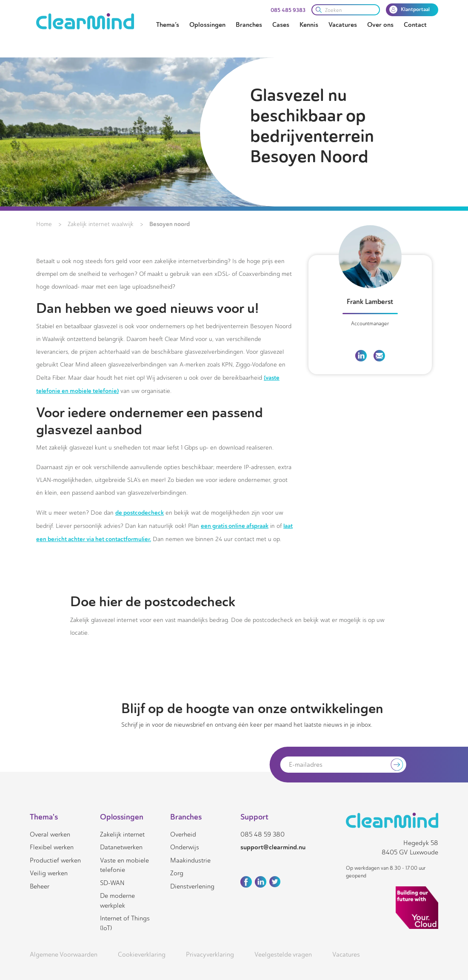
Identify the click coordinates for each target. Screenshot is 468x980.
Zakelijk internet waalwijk (101, 224)
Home (44, 224)
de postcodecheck (140, 513)
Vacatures (343, 25)
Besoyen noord (170, 224)
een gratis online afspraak (235, 526)
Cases (281, 25)
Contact (415, 25)
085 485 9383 (288, 10)
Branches (249, 25)
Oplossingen (207, 25)
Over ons (380, 25)
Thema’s (168, 25)
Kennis (309, 25)
